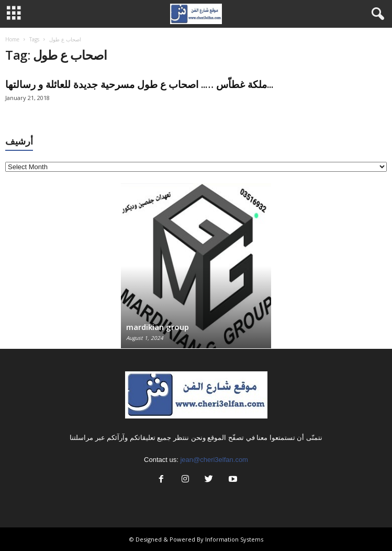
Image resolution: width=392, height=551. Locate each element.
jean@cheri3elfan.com (214, 460)
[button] (376, 14)
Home (12, 39)
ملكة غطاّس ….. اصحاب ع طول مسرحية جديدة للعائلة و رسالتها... (139, 84)
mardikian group (158, 327)
